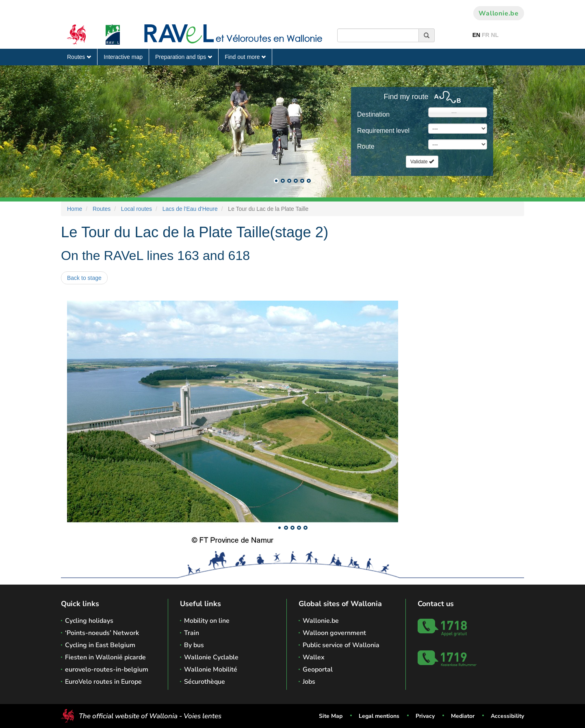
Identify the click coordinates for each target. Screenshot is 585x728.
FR (486, 35)
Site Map (331, 716)
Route (366, 146)
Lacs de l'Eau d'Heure (190, 209)
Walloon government (334, 633)
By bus (194, 645)
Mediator (463, 716)
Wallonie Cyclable (211, 657)
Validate (422, 162)
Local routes (136, 209)
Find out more (245, 57)
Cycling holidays (89, 621)
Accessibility (507, 716)
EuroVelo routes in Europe (103, 682)
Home (75, 209)
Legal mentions (379, 716)
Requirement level (383, 131)
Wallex (314, 657)
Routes (79, 57)
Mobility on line (207, 621)
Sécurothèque (205, 682)
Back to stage (84, 278)
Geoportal (318, 669)
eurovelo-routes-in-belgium (107, 669)
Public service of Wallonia (341, 645)
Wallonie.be (499, 13)
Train (192, 633)
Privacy (425, 716)
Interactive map (123, 57)
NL (495, 35)
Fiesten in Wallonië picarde (105, 657)
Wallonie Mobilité (211, 669)
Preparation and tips (184, 57)
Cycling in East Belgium (100, 645)
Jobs (309, 682)
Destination (373, 114)
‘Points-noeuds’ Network (102, 633)
